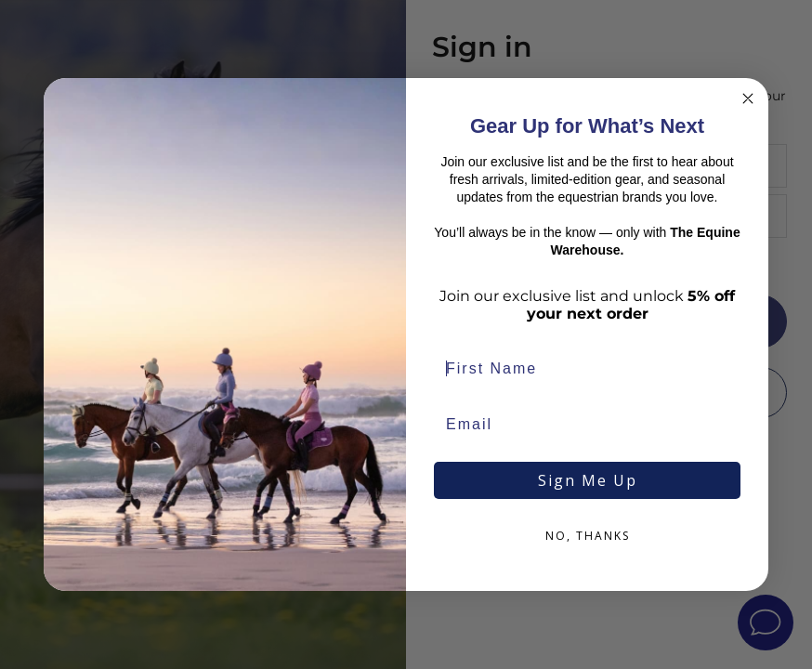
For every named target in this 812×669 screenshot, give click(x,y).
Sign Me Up (588, 480)
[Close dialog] (748, 98)
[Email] (587, 425)
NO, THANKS (588, 536)
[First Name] (587, 369)
